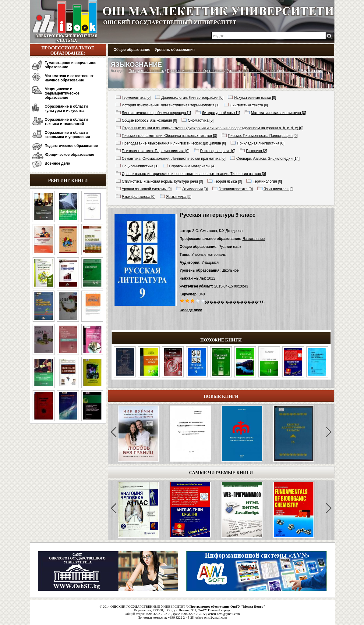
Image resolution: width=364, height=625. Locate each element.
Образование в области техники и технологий (66, 122)
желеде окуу (191, 310)
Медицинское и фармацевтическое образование (62, 93)
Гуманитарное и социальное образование (71, 65)
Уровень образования (175, 50)
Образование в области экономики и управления (67, 135)
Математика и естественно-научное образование (69, 78)
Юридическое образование (70, 155)
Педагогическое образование (71, 146)
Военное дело (58, 163)
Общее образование (132, 50)
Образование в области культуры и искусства (66, 109)
